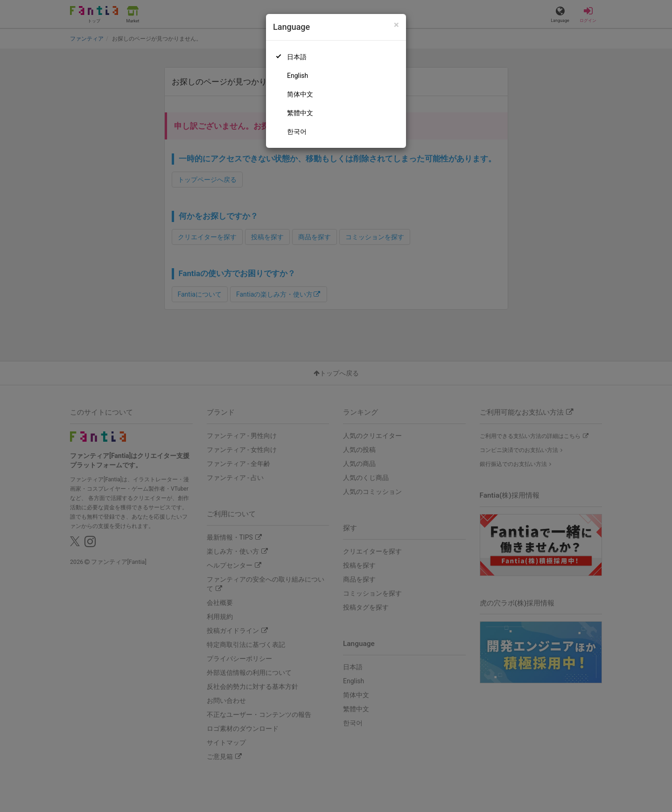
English (297, 76)
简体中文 (300, 94)
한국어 (297, 132)
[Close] (396, 25)
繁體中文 (300, 113)
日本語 (297, 57)
